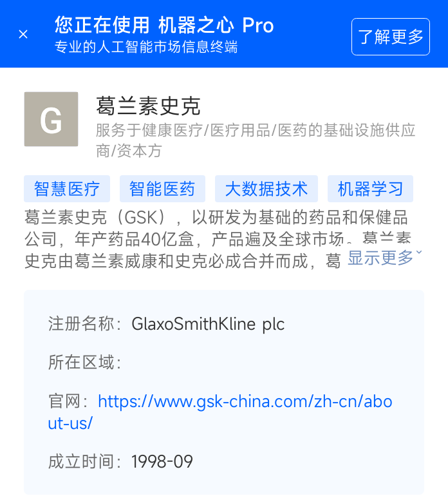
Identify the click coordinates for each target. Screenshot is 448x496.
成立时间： (89, 461)
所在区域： (89, 362)
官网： (73, 401)
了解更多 (391, 37)
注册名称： (89, 323)
